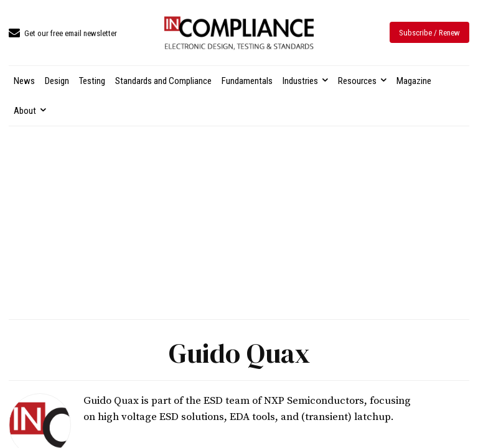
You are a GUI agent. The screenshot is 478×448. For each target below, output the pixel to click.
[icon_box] (63, 34)
